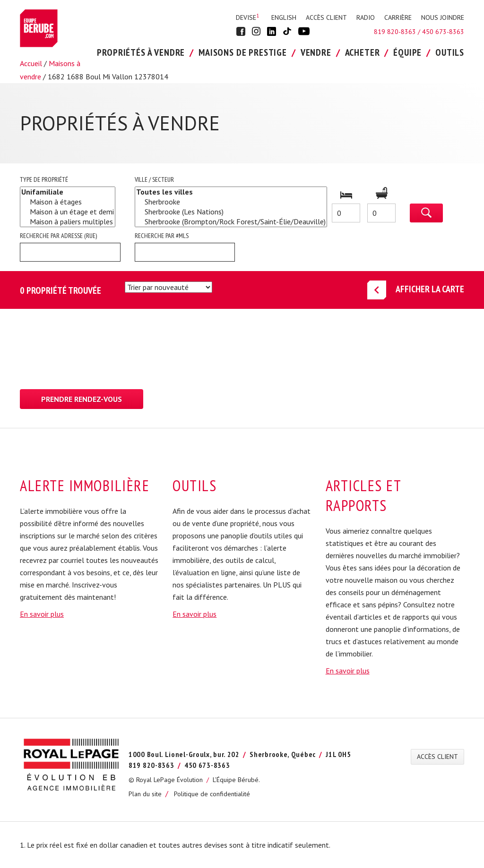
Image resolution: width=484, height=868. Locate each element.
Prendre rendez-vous (82, 399)
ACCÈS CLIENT (326, 17)
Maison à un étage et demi (68, 212)
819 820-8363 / (398, 32)
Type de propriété (44, 179)
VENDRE (316, 52)
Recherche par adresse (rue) (58, 236)
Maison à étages (68, 202)
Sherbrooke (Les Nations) (231, 212)
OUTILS (450, 52)
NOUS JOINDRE (443, 17)
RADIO (366, 17)
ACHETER (363, 52)
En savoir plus (42, 614)
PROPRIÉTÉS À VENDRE (141, 52)
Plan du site (145, 794)
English (284, 17)
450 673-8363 (443, 32)
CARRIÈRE (398, 17)
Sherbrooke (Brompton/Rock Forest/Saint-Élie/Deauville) (231, 222)
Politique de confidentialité (212, 794)
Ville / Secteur (154, 179)
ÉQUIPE (407, 52)
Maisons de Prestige (243, 52)
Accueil (31, 63)
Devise (247, 17)
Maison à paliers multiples (68, 222)
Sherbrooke (231, 202)
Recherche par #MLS (162, 236)
